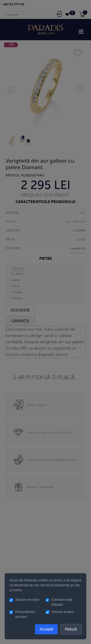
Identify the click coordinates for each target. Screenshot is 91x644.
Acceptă (46, 629)
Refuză (71, 629)
